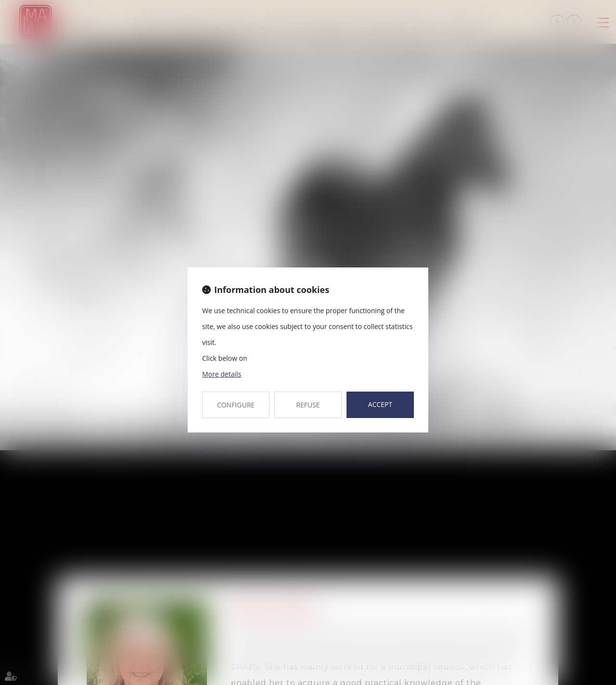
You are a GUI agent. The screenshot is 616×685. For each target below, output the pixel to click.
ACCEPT (380, 404)
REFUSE (308, 405)
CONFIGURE (236, 405)
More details (222, 374)
